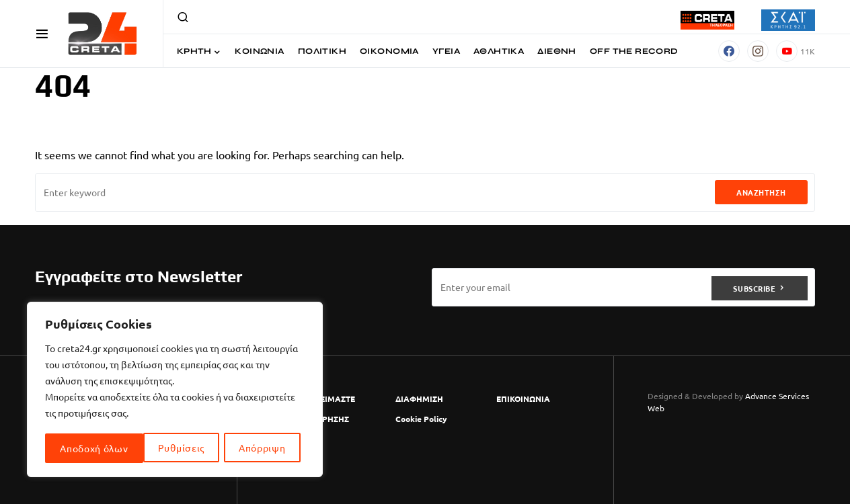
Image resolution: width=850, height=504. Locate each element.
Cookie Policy (421, 419)
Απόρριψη (164, 448)
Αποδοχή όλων (256, 448)
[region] (175, 390)
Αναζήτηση (761, 192)
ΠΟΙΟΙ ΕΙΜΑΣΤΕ (325, 398)
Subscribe (754, 287)
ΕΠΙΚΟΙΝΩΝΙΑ (523, 398)
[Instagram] (758, 51)
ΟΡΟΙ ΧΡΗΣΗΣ (322, 419)
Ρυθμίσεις (83, 448)
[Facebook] (729, 51)
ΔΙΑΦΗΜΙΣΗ (419, 398)
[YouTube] (796, 51)
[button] (42, 34)
